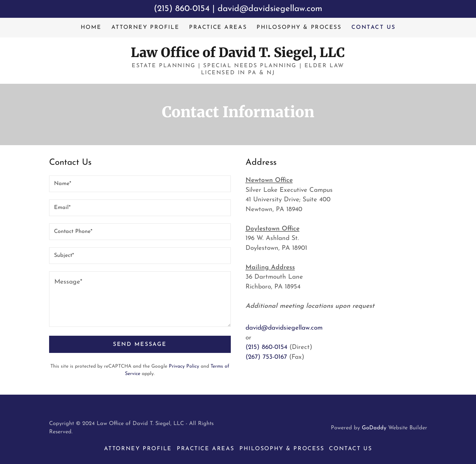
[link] (238, 55)
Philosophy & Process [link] (299, 27)
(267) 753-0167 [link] (266, 357)
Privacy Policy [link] (184, 366)
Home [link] (91, 27)
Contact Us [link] (373, 27)
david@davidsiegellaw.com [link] (284, 328)
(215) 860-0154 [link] (266, 347)
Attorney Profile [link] (145, 27)
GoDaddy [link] (374, 428)
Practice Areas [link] (218, 27)
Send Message (140, 344)
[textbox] (140, 184)
